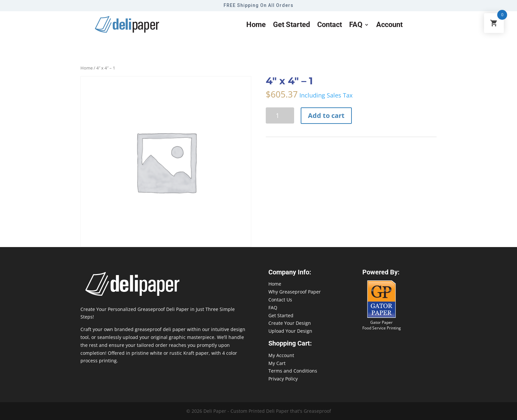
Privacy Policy (283, 379)
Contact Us (280, 300)
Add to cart (326, 115)
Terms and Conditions (293, 371)
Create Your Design (290, 323)
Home (256, 26)
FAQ (356, 26)
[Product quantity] (280, 115)
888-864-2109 (451, 407)
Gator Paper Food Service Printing (382, 325)
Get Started (281, 315)
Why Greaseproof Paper (295, 292)
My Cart (277, 363)
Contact (330, 26)
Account (389, 26)
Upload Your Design (290, 331)
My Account (281, 355)
